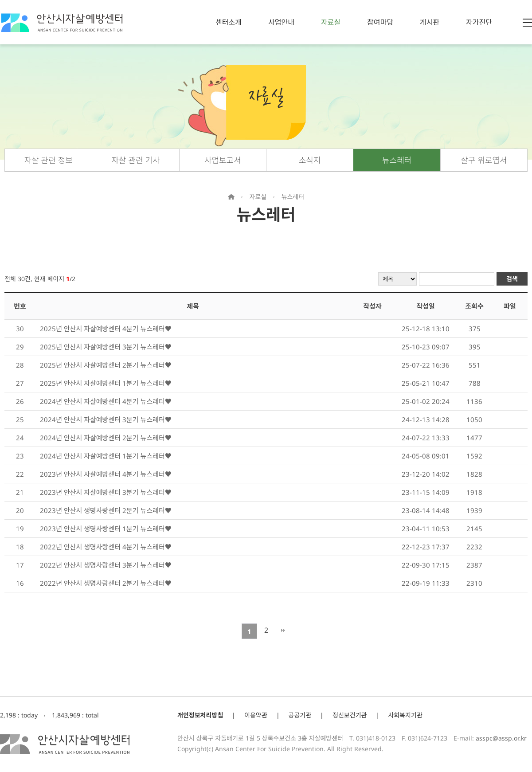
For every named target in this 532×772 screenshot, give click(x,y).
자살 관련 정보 (48, 160)
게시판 (430, 22)
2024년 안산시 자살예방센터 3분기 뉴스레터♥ (106, 419)
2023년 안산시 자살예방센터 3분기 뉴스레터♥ (106, 492)
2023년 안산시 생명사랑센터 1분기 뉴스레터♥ (106, 529)
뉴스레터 (397, 160)
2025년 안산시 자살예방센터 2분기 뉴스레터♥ (106, 365)
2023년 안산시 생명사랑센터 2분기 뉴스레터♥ (106, 510)
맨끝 (283, 630)
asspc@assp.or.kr (501, 738)
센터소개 (229, 22)
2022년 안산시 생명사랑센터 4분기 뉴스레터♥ (106, 547)
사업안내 (281, 22)
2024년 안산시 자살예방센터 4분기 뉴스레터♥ (106, 401)
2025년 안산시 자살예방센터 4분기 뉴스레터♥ (106, 329)
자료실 (331, 22)
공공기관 (300, 715)
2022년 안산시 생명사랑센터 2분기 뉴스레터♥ (106, 583)
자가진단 (479, 22)
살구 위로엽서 (484, 160)
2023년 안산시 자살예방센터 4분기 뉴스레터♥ (106, 474)
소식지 (310, 160)
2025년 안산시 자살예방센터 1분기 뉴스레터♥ (106, 383)
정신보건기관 (350, 715)
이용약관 (256, 715)
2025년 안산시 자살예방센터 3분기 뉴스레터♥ (106, 347)
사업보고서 (223, 160)
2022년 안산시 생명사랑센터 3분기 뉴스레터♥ (106, 565)
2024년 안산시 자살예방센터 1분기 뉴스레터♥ (106, 456)
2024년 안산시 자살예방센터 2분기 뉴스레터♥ (106, 438)
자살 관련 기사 (135, 160)
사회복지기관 (405, 715)
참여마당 (380, 22)
